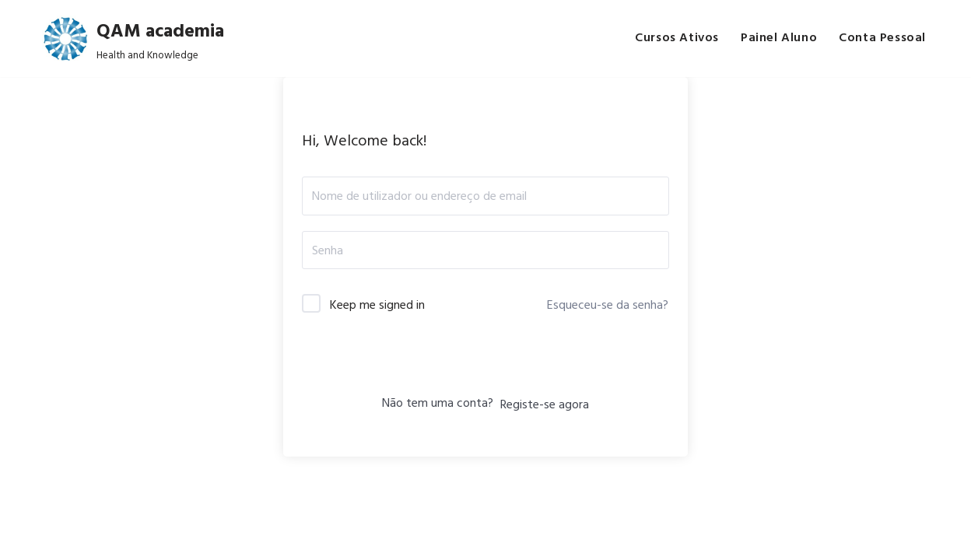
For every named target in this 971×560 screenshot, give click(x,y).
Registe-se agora (545, 404)
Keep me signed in (377, 304)
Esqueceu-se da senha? (608, 304)
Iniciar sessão (486, 362)
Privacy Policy (350, 540)
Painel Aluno (779, 38)
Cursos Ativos (677, 38)
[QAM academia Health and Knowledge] (133, 38)
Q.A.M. (181, 540)
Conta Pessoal (882, 38)
